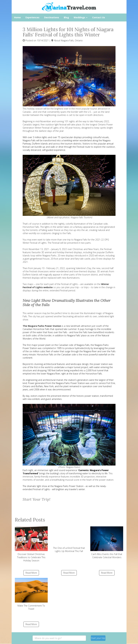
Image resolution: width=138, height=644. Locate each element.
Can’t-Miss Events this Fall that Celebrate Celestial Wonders (107, 543)
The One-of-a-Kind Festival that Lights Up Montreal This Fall (69, 540)
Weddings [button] (81, 17)
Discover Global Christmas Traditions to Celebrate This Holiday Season (31, 544)
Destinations (52, 17)
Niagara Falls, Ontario (72, 40)
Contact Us (99, 17)
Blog (66, 17)
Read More (31, 573)
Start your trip (98, 638)
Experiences (32, 17)
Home (17, 17)
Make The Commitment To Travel (31, 594)
